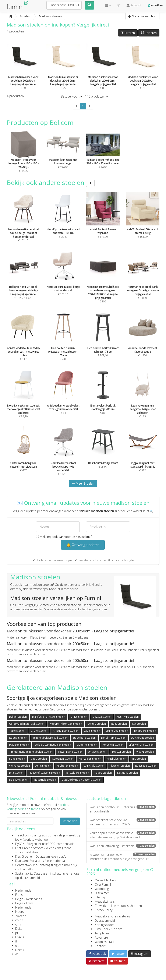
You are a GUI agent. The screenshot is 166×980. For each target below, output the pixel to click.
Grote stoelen (39, 731)
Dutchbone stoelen (142, 738)
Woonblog (102, 889)
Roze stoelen (119, 724)
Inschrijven (70, 821)
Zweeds (21, 916)
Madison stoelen (19, 745)
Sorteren (149, 33)
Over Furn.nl (103, 884)
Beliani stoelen (18, 717)
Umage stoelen (97, 752)
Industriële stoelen (45, 780)
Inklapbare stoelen (145, 731)
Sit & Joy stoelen (19, 780)
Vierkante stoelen (20, 766)
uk (17, 946)
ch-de (19, 920)
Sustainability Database (31, 873)
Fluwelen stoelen (120, 766)
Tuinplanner (103, 933)
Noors (20, 912)
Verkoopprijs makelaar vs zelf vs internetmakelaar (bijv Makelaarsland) (123, 835)
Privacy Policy (104, 910)
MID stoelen (139, 759)
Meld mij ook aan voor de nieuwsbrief (64, 537)
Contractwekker (26, 865)
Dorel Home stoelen (113, 738)
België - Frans (24, 903)
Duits (19, 929)
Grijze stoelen (79, 717)
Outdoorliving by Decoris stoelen (81, 780)
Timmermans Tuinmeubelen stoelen (31, 752)
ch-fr (18, 924)
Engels (20, 937)
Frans (19, 895)
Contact (100, 946)
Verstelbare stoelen (77, 773)
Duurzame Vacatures (30, 861)
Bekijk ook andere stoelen (51, 182)
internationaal (56, 861)
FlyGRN (20, 844)
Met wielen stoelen (90, 759)
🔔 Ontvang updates (83, 545)
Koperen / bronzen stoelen (66, 724)
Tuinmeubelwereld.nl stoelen (50, 738)
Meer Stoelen (83, 483)
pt (17, 933)
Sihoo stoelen (39, 759)
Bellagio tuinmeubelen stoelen (53, 745)
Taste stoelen (17, 731)
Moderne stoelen (87, 745)
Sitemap (100, 897)
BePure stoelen (97, 724)
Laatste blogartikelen (106, 798)
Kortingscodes (105, 925)
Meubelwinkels (105, 901)
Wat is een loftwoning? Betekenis (123, 846)
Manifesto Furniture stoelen (49, 717)
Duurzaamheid (105, 921)
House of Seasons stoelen (44, 773)
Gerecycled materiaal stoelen (27, 724)
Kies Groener (24, 856)
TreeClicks (22, 835)
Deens (20, 950)
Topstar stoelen (121, 752)
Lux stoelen (139, 724)
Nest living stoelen (128, 717)
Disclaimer (102, 893)
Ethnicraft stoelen (94, 766)
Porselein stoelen (113, 745)
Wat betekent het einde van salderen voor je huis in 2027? (123, 822)
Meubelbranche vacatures (112, 916)
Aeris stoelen (43, 766)
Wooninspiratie (105, 942)
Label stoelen (92, 731)
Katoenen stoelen (63, 759)
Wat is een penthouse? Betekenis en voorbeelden (123, 809)
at (17, 954)
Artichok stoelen (116, 759)
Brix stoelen (16, 773)
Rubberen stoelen (67, 766)
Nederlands (23, 890)
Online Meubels (105, 880)
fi (16, 941)
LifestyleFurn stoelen (141, 745)
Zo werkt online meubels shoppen (118, 906)
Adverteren (102, 937)
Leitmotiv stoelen (128, 773)
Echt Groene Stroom (29, 848)
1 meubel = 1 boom (108, 929)
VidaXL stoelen (145, 752)
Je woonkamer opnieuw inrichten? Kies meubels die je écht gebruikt (123, 857)
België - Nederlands (29, 899)
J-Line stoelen (17, 759)
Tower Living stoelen (70, 752)
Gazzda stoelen (102, 717)
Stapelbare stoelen (84, 738)
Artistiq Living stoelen (66, 731)
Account (134, 5)
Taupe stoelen (103, 773)
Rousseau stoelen (146, 766)
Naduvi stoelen (18, 738)
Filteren (128, 33)
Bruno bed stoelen (117, 731)
